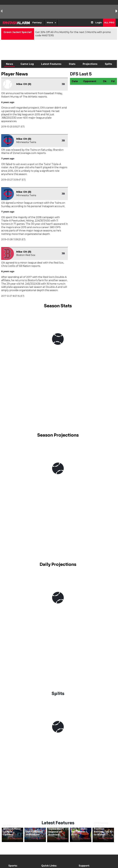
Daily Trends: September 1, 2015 (79, 832)
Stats (72, 64)
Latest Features (51, 64)
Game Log (27, 64)
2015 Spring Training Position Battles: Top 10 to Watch (103, 829)
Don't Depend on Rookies (34, 833)
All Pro (109, 23)
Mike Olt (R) (24, 84)
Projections (90, 64)
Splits (108, 64)
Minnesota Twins (26, 142)
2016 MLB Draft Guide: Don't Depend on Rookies (58, 830)
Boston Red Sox (26, 255)
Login (99, 23)
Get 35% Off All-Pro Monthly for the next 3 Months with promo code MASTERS (73, 34)
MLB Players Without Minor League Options (12, 830)
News (9, 64)
